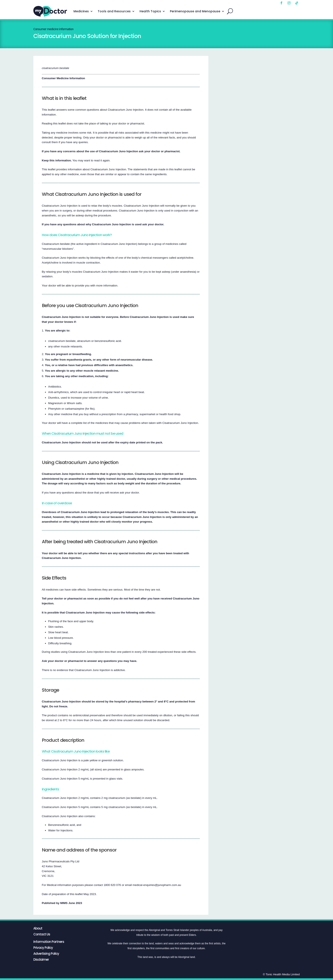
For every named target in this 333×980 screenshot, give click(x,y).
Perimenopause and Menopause (195, 11)
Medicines (81, 11)
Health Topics (150, 11)
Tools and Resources (114, 11)
